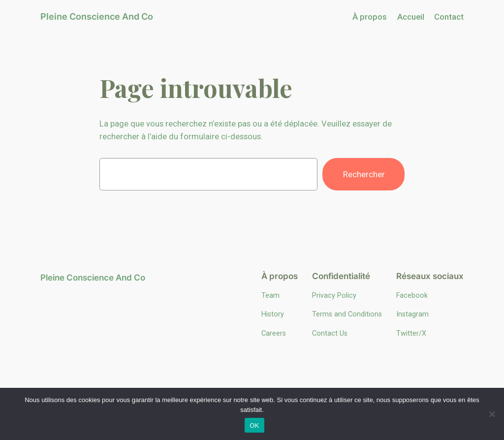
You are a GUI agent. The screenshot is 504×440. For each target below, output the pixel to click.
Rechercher (364, 174)
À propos (370, 17)
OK (254, 425)
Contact (449, 17)
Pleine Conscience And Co (97, 16)
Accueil (411, 17)
